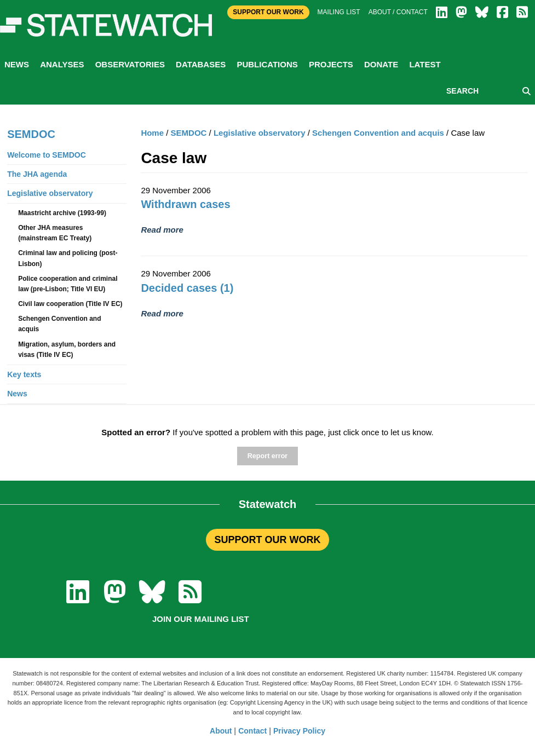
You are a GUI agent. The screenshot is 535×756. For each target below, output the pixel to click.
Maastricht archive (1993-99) (62, 213)
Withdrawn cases (185, 204)
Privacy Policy (299, 731)
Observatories (130, 64)
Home (152, 133)
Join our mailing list (201, 619)
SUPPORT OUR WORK (267, 540)
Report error (267, 456)
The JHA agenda (37, 174)
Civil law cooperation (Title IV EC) (70, 304)
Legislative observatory (260, 133)
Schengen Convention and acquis (378, 133)
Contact (252, 731)
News (17, 64)
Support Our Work (268, 12)
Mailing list (339, 12)
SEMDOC (189, 133)
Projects (331, 64)
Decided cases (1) (187, 288)
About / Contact (398, 12)
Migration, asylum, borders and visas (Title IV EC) (67, 350)
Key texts (24, 374)
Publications (267, 64)
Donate (381, 64)
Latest (425, 64)
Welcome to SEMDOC (47, 155)
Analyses (62, 64)
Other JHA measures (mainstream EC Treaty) (55, 233)
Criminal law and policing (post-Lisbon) (68, 258)
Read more (162, 230)
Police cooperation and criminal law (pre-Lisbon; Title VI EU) (68, 284)
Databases (201, 64)
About (221, 731)
